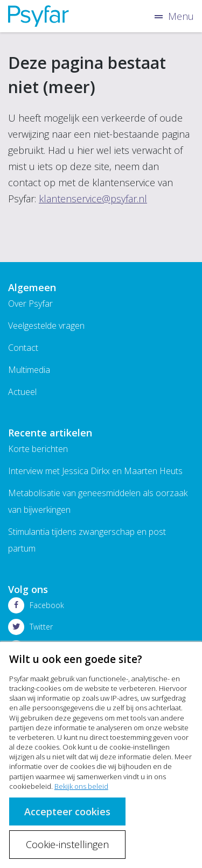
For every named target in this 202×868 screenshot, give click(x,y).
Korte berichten (38, 449)
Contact (23, 348)
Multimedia (29, 370)
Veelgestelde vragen (46, 326)
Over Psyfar (30, 304)
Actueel (22, 392)
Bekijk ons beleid (81, 786)
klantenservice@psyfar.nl (93, 199)
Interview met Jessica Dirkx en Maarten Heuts (95, 471)
